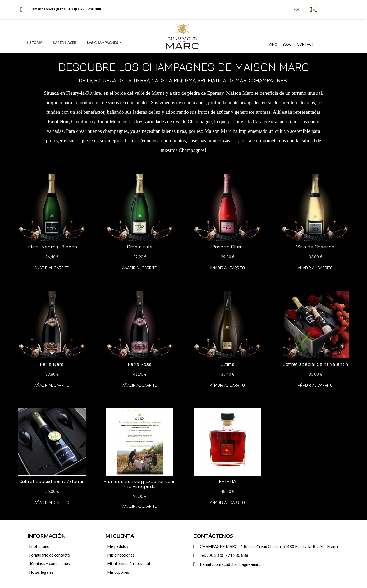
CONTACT (305, 44)
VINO (273, 44)
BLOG (287, 44)
